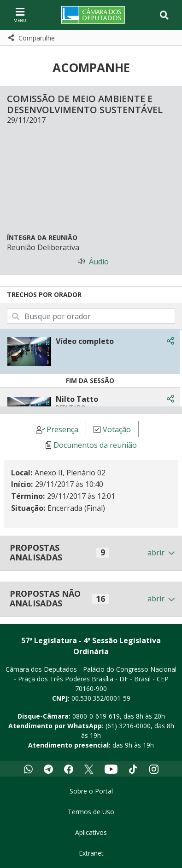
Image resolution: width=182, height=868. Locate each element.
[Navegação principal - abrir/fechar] (20, 15)
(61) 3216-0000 (128, 726)
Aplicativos (91, 832)
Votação (117, 429)
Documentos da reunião (95, 445)
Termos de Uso (91, 812)
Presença (62, 429)
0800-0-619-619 (96, 716)
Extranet (91, 853)
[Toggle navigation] (164, 15)
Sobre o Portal (91, 791)
